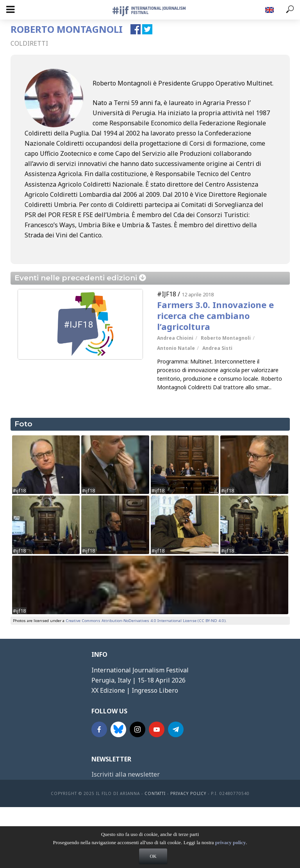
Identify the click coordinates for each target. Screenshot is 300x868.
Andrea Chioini (175, 338)
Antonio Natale (176, 348)
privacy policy (230, 848)
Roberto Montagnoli (226, 338)
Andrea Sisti (217, 348)
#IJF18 (167, 294)
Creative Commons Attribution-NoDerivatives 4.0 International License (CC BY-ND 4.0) (146, 621)
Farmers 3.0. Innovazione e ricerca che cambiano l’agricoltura (215, 315)
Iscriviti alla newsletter (126, 774)
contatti (155, 793)
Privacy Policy (188, 793)
